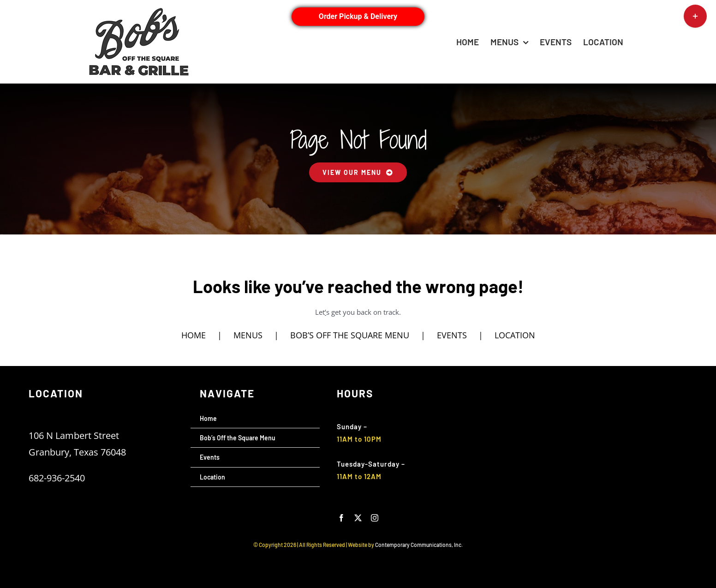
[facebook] (341, 518)
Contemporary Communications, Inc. (419, 545)
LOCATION (515, 335)
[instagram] (375, 518)
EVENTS (452, 335)
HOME (194, 335)
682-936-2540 (57, 478)
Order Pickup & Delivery (358, 16)
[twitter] (358, 518)
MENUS (248, 335)
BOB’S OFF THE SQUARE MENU (350, 335)
